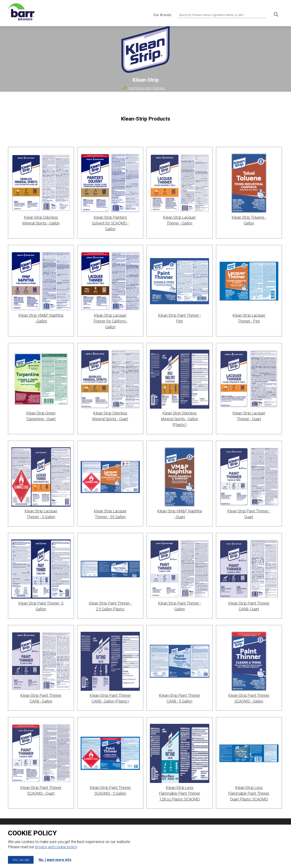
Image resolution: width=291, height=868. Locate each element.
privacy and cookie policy (56, 847)
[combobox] (222, 15)
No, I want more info (55, 860)
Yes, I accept (21, 860)
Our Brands (162, 15)
